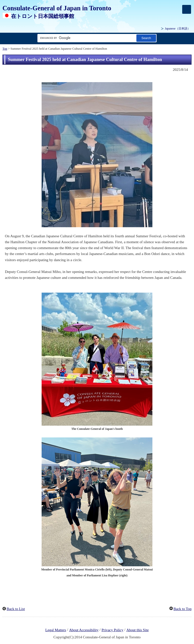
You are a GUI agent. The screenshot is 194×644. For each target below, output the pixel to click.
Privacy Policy (112, 630)
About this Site (137, 630)
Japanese (178, 29)
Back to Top (183, 609)
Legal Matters (56, 630)
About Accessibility (84, 630)
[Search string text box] (86, 38)
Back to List (16, 609)
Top (5, 49)
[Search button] (146, 38)
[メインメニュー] (187, 9)
